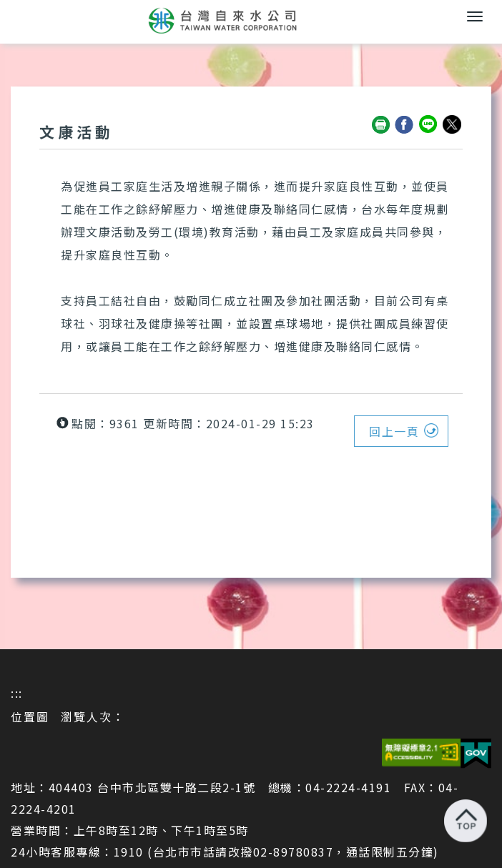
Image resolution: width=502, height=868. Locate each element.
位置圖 (30, 716)
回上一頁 (394, 431)
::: (17, 693)
